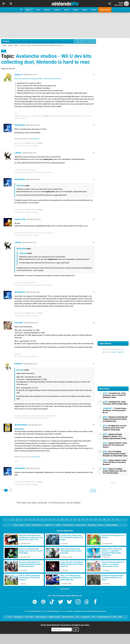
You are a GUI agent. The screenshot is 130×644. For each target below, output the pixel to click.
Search (91, 41)
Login (116, 5)
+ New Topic (79, 41)
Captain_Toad (20, 219)
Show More (65, 589)
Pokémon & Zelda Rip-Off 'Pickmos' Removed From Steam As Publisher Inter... (115, 419)
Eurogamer (85, 617)
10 (94, 425)
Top (15, 525)
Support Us (49, 525)
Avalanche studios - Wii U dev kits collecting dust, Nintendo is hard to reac (46, 59)
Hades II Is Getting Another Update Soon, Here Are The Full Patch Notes (115, 471)
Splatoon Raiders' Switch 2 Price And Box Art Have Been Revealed (115, 462)
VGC (93, 617)
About (21, 525)
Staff (28, 525)
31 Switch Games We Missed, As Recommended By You (115, 410)
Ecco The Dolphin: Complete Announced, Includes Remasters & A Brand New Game (115, 454)
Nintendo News (68, 617)
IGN (78, 617)
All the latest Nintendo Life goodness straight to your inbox (65, 625)
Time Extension (41, 617)
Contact (58, 525)
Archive (101, 525)
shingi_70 (18, 75)
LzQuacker (20, 186)
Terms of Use (81, 525)
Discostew (19, 323)
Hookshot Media (35, 611)
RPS (120, 617)
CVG (115, 617)
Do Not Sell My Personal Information (94, 611)
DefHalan (18, 364)
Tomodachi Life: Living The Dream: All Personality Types (115, 403)
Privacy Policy (68, 525)
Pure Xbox (29, 617)
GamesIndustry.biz (104, 617)
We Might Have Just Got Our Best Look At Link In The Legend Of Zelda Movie (114, 428)
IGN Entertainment (53, 611)
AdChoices (78, 611)
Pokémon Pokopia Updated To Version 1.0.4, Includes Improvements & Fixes (114, 436)
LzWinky (18, 153)
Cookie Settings (112, 525)
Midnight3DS (20, 125)
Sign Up (121, 5)
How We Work (37, 525)
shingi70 (46, 116)
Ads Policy (92, 525)
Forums (6, 41)
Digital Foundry (55, 617)
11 (94, 468)
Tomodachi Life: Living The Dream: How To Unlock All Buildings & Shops (114, 395)
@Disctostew (19, 429)
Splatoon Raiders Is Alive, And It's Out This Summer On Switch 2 (115, 445)
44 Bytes (70, 611)
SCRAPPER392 (21, 425)
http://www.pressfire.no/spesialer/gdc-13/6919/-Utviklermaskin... (38, 79)
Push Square (19, 617)
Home (4, 45)
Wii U (16, 45)
